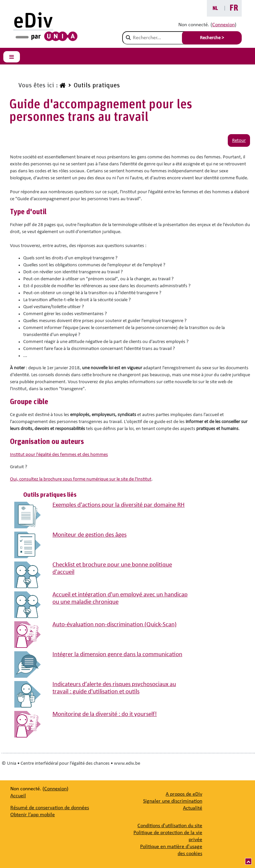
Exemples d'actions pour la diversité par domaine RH (119, 505)
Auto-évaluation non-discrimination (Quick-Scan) (115, 625)
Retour (239, 141)
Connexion (223, 25)
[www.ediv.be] (62, 86)
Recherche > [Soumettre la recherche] (212, 38)
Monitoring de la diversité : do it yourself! (105, 714)
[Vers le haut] (248, 861)
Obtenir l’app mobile (33, 815)
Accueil (18, 796)
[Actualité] (193, 808)
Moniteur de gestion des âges (89, 535)
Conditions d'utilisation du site (170, 826)
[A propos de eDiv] (184, 794)
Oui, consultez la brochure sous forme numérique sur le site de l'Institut (81, 479)
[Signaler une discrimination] (173, 801)
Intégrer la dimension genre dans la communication (117, 655)
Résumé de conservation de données (50, 808)
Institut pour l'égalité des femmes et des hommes (59, 455)
